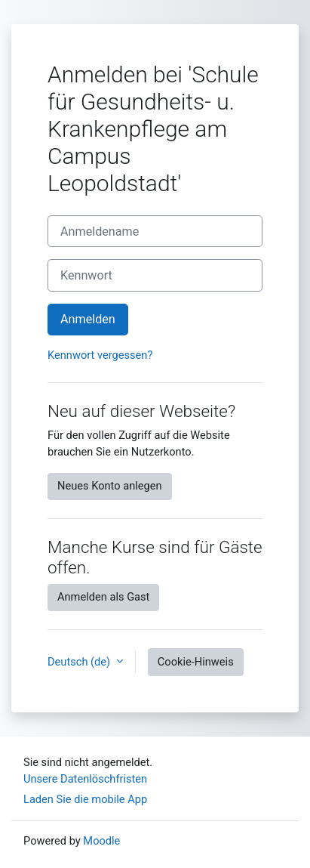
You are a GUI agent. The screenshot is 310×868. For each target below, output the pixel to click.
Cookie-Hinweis (196, 662)
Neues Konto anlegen (110, 486)
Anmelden (88, 319)
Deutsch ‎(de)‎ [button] (80, 662)
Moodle (101, 841)
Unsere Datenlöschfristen (85, 779)
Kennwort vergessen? (100, 355)
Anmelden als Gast (103, 597)
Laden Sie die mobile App (85, 799)
